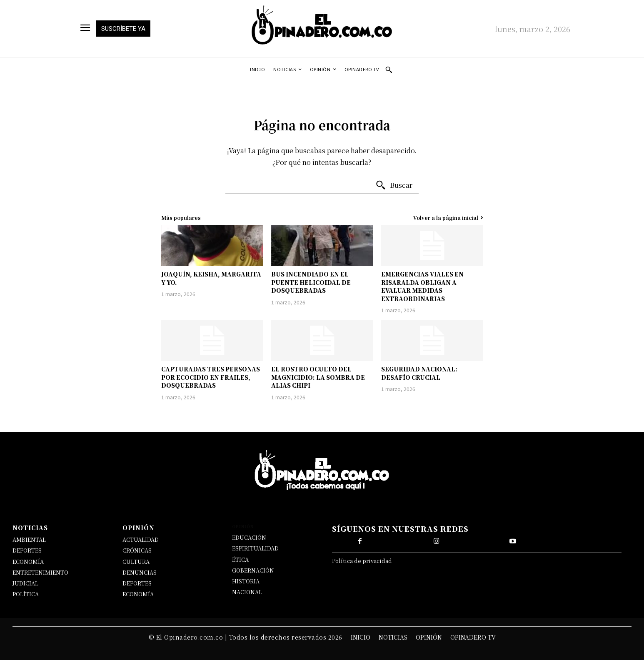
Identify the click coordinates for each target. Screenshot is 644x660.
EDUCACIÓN (249, 537)
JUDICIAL (25, 583)
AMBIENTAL (29, 539)
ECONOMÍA (28, 562)
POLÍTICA (26, 594)
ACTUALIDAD (141, 539)
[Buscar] (394, 185)
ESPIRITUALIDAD (255, 548)
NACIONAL (247, 592)
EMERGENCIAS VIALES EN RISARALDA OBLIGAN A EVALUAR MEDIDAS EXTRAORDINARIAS (422, 286)
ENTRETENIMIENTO (40, 572)
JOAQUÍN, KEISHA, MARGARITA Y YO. (211, 278)
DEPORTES (27, 550)
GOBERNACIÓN (253, 570)
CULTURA (136, 562)
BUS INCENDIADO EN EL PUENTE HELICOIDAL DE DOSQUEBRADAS (311, 282)
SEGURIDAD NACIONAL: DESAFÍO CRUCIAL (419, 373)
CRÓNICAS (137, 550)
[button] (389, 70)
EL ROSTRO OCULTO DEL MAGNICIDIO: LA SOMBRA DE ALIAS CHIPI (318, 377)
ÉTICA (240, 559)
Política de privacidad (362, 561)
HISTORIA (246, 581)
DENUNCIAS (140, 572)
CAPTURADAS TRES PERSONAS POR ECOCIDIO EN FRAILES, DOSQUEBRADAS (211, 377)
